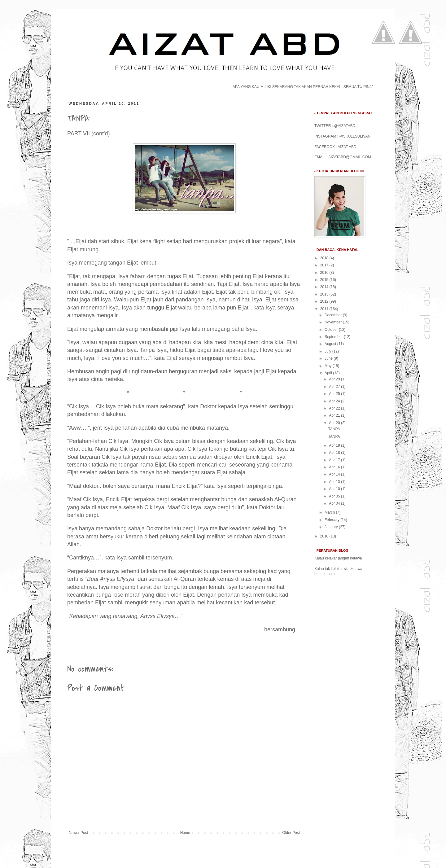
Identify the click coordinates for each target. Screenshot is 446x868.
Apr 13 (335, 482)
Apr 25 (335, 394)
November (334, 322)
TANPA (334, 429)
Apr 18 (335, 453)
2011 (325, 309)
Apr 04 (335, 503)
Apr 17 (335, 460)
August (331, 344)
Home (185, 833)
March (330, 512)
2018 (325, 258)
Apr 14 (335, 474)
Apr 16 (335, 467)
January (332, 527)
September (334, 337)
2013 (325, 294)
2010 (325, 536)
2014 (325, 287)
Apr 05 (335, 496)
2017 (325, 265)
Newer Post (78, 833)
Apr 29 (335, 379)
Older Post (291, 833)
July (328, 351)
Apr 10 (335, 489)
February (332, 520)
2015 (325, 280)
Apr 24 (335, 401)
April (329, 373)
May (329, 366)
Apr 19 (335, 445)
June (329, 358)
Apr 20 (335, 423)
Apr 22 (335, 408)
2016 (325, 273)
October (332, 330)
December (334, 315)
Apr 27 (335, 387)
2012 (325, 301)
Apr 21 (335, 415)
